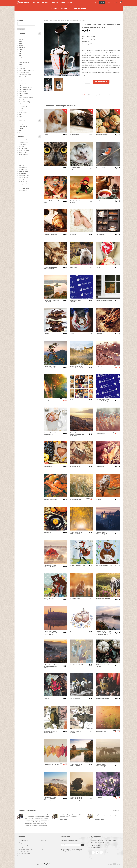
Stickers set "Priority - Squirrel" (77, 301)
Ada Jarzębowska (24, 178)
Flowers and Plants (24, 73)
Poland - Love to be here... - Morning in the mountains (77, 434)
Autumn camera (75, 466)
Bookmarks (22, 47)
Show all (116, 811)
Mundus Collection (24, 81)
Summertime (22, 100)
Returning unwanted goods (26, 849)
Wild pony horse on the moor (103, 599)
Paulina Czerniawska (24, 150)
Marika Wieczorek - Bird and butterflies (51, 732)
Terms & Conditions (24, 851)
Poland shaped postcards (26, 89)
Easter (21, 66)
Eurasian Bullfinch (102, 168)
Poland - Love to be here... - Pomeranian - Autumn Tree (50, 567)
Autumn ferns (100, 433)
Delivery (69, 3)
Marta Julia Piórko (24, 142)
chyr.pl (116, 864)
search (21, 29)
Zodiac (21, 117)
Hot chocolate (101, 234)
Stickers (21, 130)
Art (20, 37)
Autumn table (48, 532)
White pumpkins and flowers (102, 665)
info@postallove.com (97, 847)
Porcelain (21, 128)
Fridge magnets (23, 126)
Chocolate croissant (50, 234)
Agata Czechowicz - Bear (104, 566)
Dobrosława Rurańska (25, 163)
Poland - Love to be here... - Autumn (76, 533)
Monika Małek (22, 173)
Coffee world (74, 400)
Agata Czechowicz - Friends (50, 599)
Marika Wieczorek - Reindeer (76, 732)
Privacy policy (23, 847)
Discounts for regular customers (27, 845)
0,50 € (91, 301)
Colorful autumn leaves (51, 764)
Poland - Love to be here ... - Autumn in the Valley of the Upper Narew (104, 633)
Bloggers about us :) (24, 843)
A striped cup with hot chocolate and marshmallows (73, 20)
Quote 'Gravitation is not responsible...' (50, 268)
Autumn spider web (76, 499)
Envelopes (22, 124)
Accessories (46, 3)
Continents (22, 58)
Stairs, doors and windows (26, 98)
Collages (21, 54)
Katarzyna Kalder (23, 184)
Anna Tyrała (22, 157)
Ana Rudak (22, 165)
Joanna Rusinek (23, 167)
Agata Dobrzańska (24, 140)
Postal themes (23, 91)
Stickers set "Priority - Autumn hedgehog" (103, 400)
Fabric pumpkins (75, 698)
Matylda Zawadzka (24, 188)
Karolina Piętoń (23, 182)
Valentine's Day (23, 106)
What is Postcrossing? (25, 853)
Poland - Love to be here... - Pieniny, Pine (50, 367)
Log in (102, 3)
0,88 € (91, 234)
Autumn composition (50, 499)
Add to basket (101, 82)
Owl (45, 168)
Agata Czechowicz (24, 176)
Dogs (20, 64)
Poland (21, 85)
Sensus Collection (24, 93)
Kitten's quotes (23, 77)
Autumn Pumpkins (102, 135)
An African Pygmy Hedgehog (75, 168)
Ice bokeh (99, 367)
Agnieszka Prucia (23, 171)
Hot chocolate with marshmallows (50, 433)
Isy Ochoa (22, 161)
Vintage (21, 110)
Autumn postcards (54, 20)
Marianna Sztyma (23, 159)
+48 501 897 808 (95, 846)
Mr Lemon (21, 146)
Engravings (22, 68)
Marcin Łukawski (23, 153)
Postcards (37, 3)
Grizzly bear (74, 267)
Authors (55, 3)
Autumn (21, 41)
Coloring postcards (24, 56)
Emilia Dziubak (23, 186)
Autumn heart (48, 466)
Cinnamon (99, 334)
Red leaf (46, 698)
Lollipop (99, 267)
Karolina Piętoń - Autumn (75, 201)
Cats (20, 52)
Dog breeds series (24, 62)
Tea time (99, 201)
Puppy (46, 135)
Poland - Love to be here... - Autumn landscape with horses (103, 765)
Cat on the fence (75, 599)
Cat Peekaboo (74, 135)
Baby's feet (73, 234)
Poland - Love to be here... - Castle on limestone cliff (102, 534)
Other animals (23, 83)
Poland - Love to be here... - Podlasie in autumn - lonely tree (76, 799)
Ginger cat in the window (104, 300)
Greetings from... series (25, 75)
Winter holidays (23, 112)
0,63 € (65, 135)
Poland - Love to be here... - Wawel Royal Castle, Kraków (50, 633)
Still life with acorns (102, 698)
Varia (20, 132)
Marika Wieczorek (24, 180)
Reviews (62, 3)
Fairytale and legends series (26, 70)
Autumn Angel (100, 466)
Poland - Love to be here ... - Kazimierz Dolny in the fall (51, 666)
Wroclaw (21, 114)
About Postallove (23, 841)
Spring (21, 96)
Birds (20, 43)
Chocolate (47, 334)
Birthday (21, 45)
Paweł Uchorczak (23, 155)
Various (21, 108)
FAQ (20, 855)
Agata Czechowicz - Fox (77, 566)
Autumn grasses (101, 731)
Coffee (72, 334)
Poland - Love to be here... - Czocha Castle (77, 367)
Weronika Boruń (23, 169)
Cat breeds (22, 50)
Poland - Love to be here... (26, 87)
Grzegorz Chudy (23, 190)
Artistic (21, 39)
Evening (46, 400)
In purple (99, 798)
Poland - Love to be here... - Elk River (76, 765)
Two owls (73, 632)
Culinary (21, 60)
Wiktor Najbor (22, 144)
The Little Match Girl (76, 665)
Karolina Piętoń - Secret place (51, 201)
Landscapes (22, 79)
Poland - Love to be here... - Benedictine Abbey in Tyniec (50, 799)
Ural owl (99, 499)
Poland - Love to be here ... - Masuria (51, 301)
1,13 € (91, 566)
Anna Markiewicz (23, 148)
